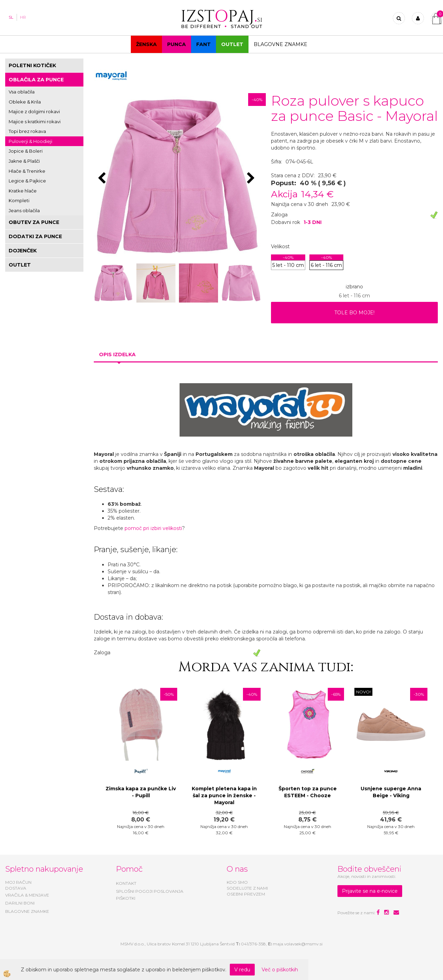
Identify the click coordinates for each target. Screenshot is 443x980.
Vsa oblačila (22, 92)
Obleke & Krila (25, 102)
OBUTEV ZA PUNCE (34, 222)
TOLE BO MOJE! (354, 313)
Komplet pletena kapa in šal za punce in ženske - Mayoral (224, 795)
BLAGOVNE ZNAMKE (27, 911)
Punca (177, 44)
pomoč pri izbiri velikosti (153, 528)
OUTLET (232, 44)
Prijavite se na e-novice (370, 891)
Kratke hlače (23, 191)
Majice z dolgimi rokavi (34, 111)
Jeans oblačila (24, 210)
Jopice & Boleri (26, 151)
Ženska (146, 44)
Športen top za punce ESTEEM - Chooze (308, 792)
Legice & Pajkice (27, 181)
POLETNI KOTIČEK (32, 65)
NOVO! (363, 692)
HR (23, 17)
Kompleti (19, 200)
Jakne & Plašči (24, 161)
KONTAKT (126, 883)
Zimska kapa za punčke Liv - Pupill (141, 792)
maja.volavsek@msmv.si (298, 944)
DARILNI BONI (20, 903)
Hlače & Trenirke (27, 171)
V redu (242, 970)
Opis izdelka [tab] (117, 354)
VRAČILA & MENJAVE (27, 895)
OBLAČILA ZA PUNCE (36, 80)
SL (11, 17)
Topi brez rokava (27, 131)
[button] (252, 179)
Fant (204, 44)
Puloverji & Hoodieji (30, 141)
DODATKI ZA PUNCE (35, 236)
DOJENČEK (23, 251)
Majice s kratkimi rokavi (35, 122)
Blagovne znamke (281, 44)
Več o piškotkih (280, 970)
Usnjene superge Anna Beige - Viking (391, 792)
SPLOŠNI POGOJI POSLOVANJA (150, 891)
